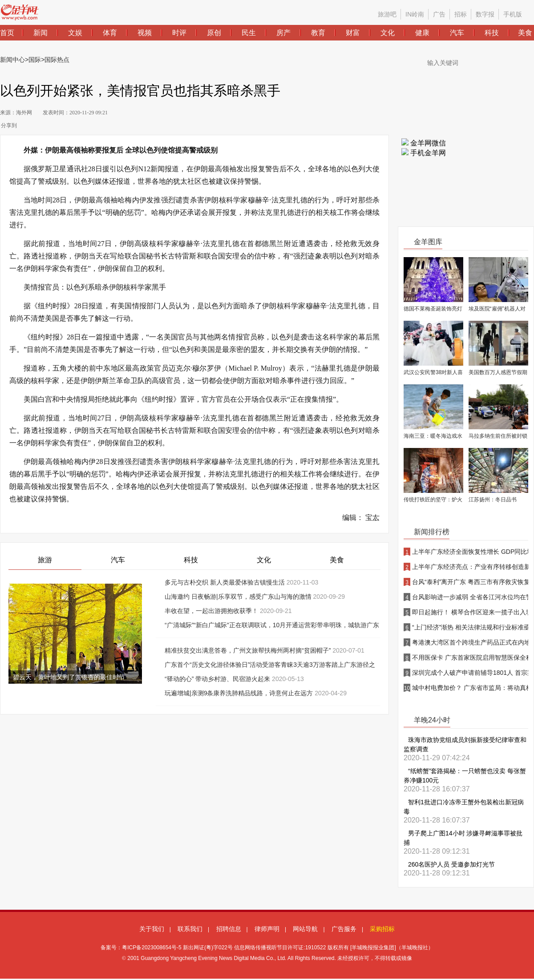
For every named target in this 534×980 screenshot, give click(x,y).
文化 (264, 560)
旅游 (45, 560)
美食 (337, 560)
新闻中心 (12, 60)
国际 (35, 60)
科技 (191, 560)
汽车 (118, 560)
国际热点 (57, 60)
